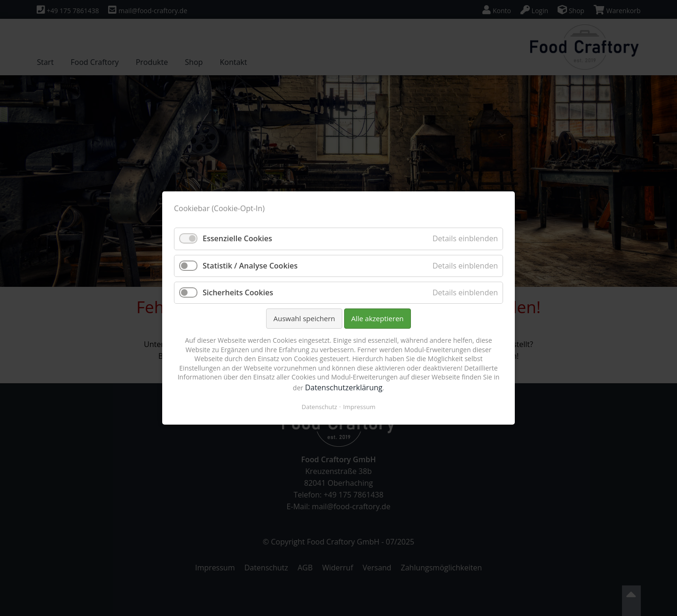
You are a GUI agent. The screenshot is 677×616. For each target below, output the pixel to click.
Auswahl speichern (304, 318)
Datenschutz (320, 407)
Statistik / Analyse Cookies (250, 266)
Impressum (359, 407)
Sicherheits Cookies (238, 292)
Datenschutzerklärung (344, 387)
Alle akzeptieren (378, 318)
